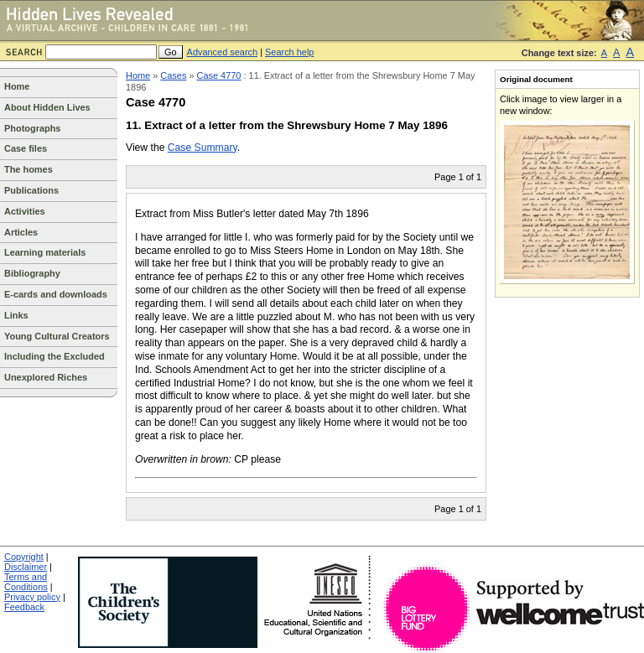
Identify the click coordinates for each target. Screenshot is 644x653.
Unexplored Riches (46, 377)
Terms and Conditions (26, 582)
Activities (25, 211)
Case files (26, 148)
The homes (29, 169)
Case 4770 (219, 75)
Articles (21, 232)
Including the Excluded (55, 356)
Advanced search (223, 52)
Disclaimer (26, 567)
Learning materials (45, 252)
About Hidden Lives (47, 107)
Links (16, 315)
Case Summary (203, 148)
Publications (31, 190)
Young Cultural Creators (57, 336)
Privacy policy (32, 597)
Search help (289, 52)
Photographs (32, 128)
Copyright (24, 557)
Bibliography (32, 273)
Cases (173, 75)
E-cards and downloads (56, 294)
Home (17, 86)
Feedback (24, 607)
